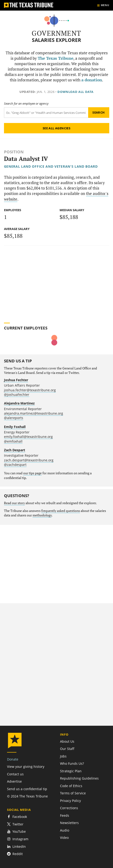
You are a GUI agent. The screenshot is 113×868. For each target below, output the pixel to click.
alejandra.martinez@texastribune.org (34, 413)
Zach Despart (15, 450)
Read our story (14, 503)
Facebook (17, 817)
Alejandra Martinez (19, 403)
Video (64, 838)
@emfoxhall (13, 441)
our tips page (32, 473)
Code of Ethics (71, 786)
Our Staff (67, 749)
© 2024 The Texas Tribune (27, 796)
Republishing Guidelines (79, 778)
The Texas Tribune (56, 58)
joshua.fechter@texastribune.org (30, 390)
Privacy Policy (70, 801)
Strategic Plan (71, 771)
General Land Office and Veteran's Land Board (51, 166)
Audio (65, 830)
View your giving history (26, 767)
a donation (92, 80)
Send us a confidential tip (27, 789)
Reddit (15, 854)
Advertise (14, 781)
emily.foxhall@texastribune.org (28, 437)
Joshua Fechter (16, 380)
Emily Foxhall (15, 427)
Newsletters (69, 823)
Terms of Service (73, 793)
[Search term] (46, 113)
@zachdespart (15, 465)
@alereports (14, 418)
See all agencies (56, 128)
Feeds (65, 815)
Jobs (63, 756)
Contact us (15, 774)
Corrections (69, 808)
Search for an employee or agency (26, 104)
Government (56, 33)
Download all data (75, 92)
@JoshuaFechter (17, 394)
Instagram (18, 839)
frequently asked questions (61, 511)
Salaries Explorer (56, 40)
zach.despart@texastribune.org (29, 460)
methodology (42, 515)
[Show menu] (103, 5)
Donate (13, 759)
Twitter (15, 824)
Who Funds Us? (72, 763)
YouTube (16, 831)
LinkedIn (16, 846)
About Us (67, 741)
